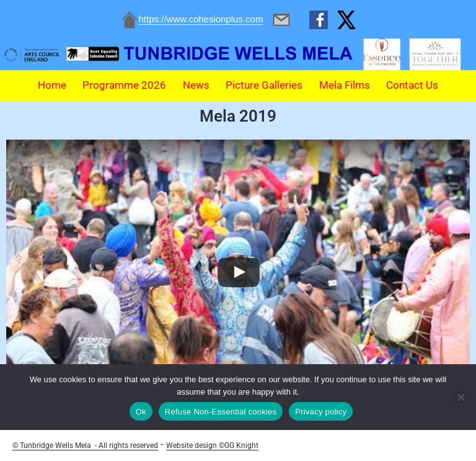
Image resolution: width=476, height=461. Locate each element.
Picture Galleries (264, 85)
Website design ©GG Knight (212, 445)
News (196, 85)
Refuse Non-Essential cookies (221, 412)
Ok (141, 412)
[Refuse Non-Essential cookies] (461, 397)
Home (52, 85)
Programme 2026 (124, 85)
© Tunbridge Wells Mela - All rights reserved (85, 445)
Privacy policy (321, 412)
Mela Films (345, 85)
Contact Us (412, 85)
